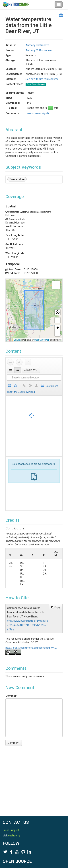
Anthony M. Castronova (39, 50)
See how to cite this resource (42, 79)
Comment (11, 696)
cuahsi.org (14, 836)
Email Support (11, 830)
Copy (56, 607)
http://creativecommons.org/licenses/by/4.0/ (31, 648)
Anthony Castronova (37, 45)
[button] (56, 285)
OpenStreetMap (42, 340)
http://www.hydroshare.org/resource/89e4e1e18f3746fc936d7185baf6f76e (27, 625)
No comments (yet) (38, 113)
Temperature (17, 179)
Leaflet (17, 340)
